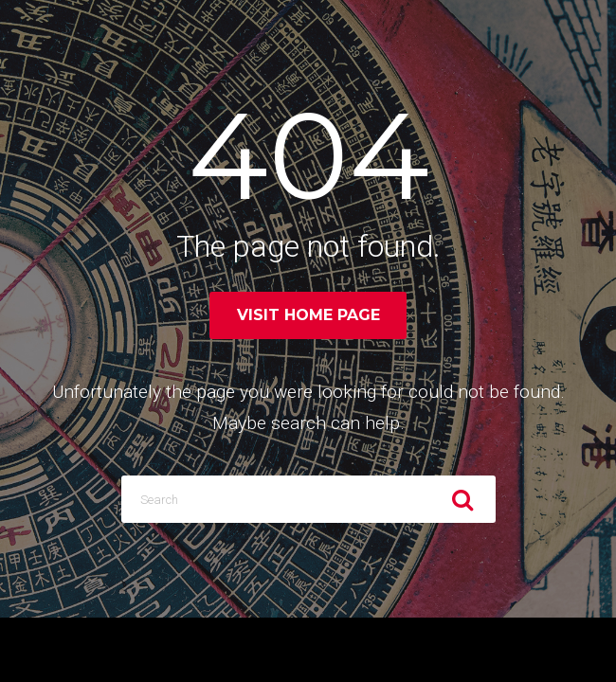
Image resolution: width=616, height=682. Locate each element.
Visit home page (308, 315)
